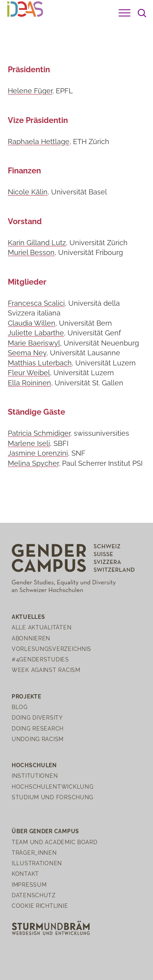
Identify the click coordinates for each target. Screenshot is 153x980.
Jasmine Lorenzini (38, 453)
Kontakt (25, 874)
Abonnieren (31, 638)
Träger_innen (34, 853)
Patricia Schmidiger (39, 433)
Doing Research (38, 728)
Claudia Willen (32, 323)
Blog (20, 707)
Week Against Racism (46, 670)
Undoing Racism (38, 739)
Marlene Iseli (29, 443)
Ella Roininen (29, 383)
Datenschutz (34, 895)
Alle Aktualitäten (42, 627)
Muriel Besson (31, 252)
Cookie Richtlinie (40, 906)
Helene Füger (30, 91)
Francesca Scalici (36, 303)
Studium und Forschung (52, 797)
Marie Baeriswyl (34, 343)
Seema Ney (27, 353)
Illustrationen (37, 863)
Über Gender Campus (45, 831)
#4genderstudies (40, 659)
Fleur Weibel (29, 373)
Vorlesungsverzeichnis (52, 649)
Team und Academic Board (55, 842)
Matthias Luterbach (40, 363)
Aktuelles (28, 617)
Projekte (27, 696)
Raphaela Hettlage (39, 142)
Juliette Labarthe (36, 333)
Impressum (29, 885)
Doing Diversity (37, 717)
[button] (125, 13)
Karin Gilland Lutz (37, 243)
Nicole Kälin (28, 192)
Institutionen (35, 776)
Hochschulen (34, 765)
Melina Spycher (33, 463)
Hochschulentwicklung (52, 787)
